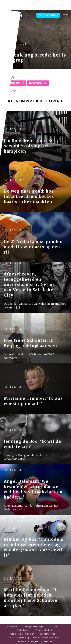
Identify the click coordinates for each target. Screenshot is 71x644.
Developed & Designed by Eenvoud (34, 641)
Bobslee (12, 83)
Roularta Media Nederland (45, 638)
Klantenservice (48, 634)
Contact (54, 626)
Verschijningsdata (17, 638)
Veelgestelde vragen (34, 626)
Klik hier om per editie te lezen (33, 101)
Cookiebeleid (23, 630)
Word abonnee (48, 15)
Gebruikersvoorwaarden (22, 634)
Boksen (36, 83)
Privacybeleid (42, 630)
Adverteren (13, 626)
